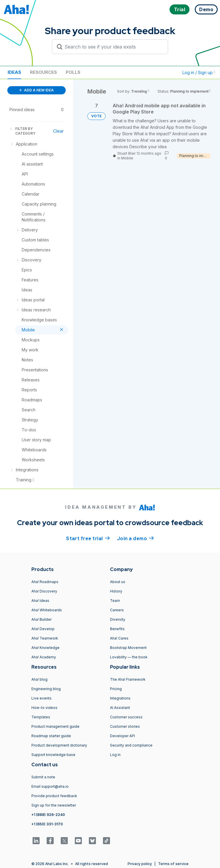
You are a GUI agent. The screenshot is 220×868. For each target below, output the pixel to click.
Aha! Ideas (40, 601)
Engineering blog (46, 689)
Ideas (14, 72)
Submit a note (43, 777)
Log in (115, 755)
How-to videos (44, 708)
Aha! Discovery (44, 591)
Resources (43, 72)
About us (118, 582)
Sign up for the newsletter (54, 805)
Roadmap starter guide (51, 736)
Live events (42, 698)
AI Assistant (120, 708)
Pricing (116, 689)
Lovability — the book (129, 657)
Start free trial (88, 538)
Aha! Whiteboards (47, 610)
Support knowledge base (53, 755)
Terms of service (173, 864)
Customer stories (125, 726)
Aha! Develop (43, 629)
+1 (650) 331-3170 (47, 824)
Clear (58, 131)
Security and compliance (131, 745)
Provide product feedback (54, 796)
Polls (73, 72)
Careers (117, 610)
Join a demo (136, 538)
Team (115, 601)
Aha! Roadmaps (45, 582)
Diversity (118, 619)
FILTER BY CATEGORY (22, 131)
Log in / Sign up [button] (199, 72)
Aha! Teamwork (45, 638)
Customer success (126, 717)
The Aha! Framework (128, 679)
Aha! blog (39, 679)
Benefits (117, 629)
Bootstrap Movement (128, 648)
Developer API (122, 736)
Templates (41, 717)
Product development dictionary (59, 745)
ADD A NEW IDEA (36, 90)
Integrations (120, 698)
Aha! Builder (42, 619)
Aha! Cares (119, 638)
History (116, 591)
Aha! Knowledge (45, 648)
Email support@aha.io (50, 786)
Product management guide (55, 726)
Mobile (127, 158)
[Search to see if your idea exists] (113, 47)
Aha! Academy (44, 657)
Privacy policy (140, 864)
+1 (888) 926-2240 (48, 815)
